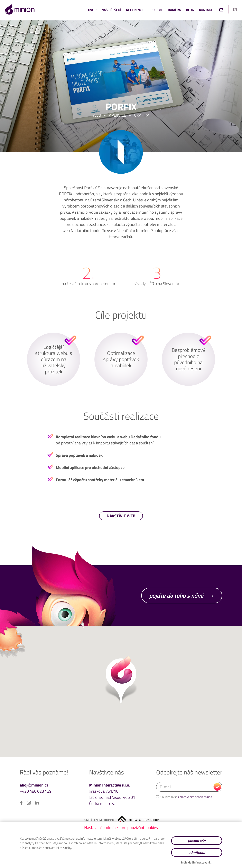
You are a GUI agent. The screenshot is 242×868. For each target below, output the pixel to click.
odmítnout (197, 852)
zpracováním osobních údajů (196, 797)
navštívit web (121, 516)
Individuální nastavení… (197, 862)
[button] (121, 680)
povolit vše (197, 841)
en (235, 9)
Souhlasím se (185, 797)
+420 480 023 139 (36, 791)
